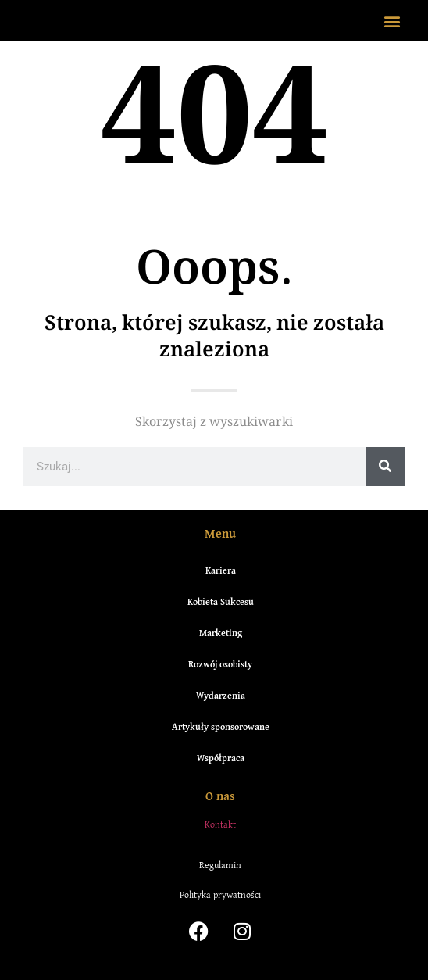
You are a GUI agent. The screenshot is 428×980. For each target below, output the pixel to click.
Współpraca (221, 758)
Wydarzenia (221, 695)
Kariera (221, 570)
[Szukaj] (385, 467)
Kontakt (220, 824)
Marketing (221, 633)
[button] (392, 21)
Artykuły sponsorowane (221, 726)
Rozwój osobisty (220, 664)
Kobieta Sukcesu (221, 601)
